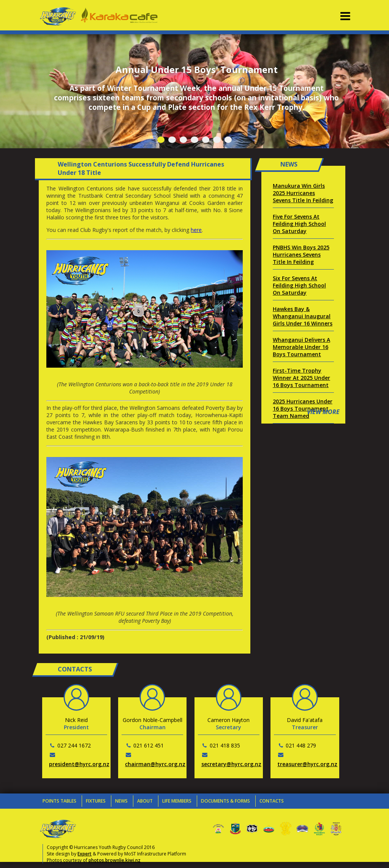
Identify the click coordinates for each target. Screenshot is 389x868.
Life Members (177, 801)
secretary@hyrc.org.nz (231, 764)
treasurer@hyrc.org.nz (307, 764)
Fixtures (96, 801)
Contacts (272, 801)
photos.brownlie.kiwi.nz (115, 860)
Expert (85, 854)
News (121, 801)
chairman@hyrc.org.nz (155, 764)
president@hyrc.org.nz (79, 764)
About (145, 801)
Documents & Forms (225, 801)
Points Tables (59, 801)
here (196, 230)
